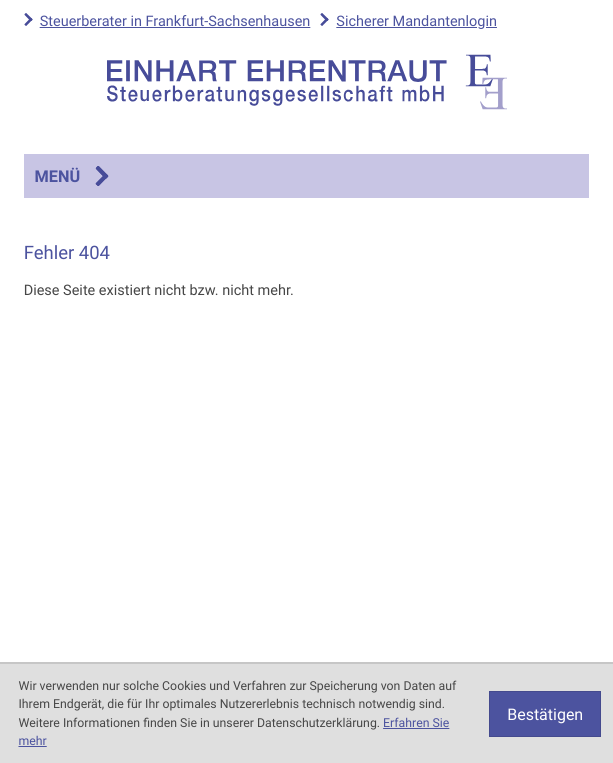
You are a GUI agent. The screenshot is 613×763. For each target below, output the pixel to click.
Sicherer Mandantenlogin (416, 21)
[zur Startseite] (307, 82)
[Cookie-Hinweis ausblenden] (545, 714)
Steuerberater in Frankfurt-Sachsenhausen (175, 21)
